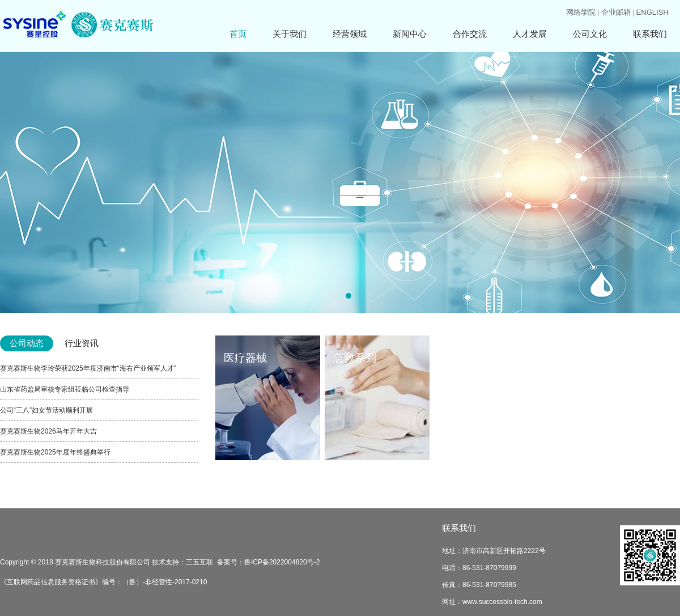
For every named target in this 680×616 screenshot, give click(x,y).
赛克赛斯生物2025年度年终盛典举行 (55, 452)
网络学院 (581, 12)
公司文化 (590, 34)
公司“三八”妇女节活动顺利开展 (46, 410)
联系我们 (650, 34)
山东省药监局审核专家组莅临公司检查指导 (65, 389)
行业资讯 (82, 343)
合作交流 (470, 34)
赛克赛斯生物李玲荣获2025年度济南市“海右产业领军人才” (88, 368)
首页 (238, 34)
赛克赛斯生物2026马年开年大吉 (48, 431)
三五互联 (199, 562)
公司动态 (27, 343)
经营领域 (350, 34)
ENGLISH (653, 12)
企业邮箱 (616, 12)
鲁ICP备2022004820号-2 (282, 562)
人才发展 (530, 34)
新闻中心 (410, 34)
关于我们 (290, 34)
